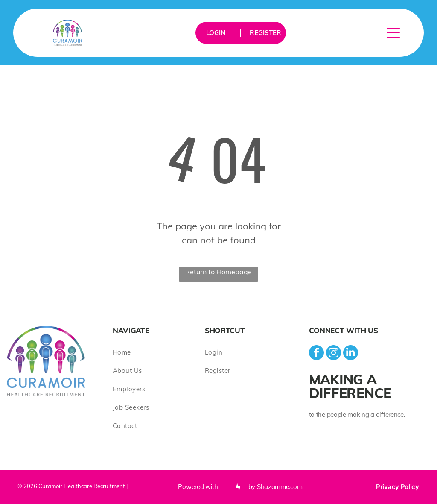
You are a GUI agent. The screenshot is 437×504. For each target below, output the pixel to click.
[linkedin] (351, 354)
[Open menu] (393, 33)
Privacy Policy (398, 487)
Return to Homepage (218, 272)
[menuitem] (159, 352)
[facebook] (316, 354)
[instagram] (334, 354)
